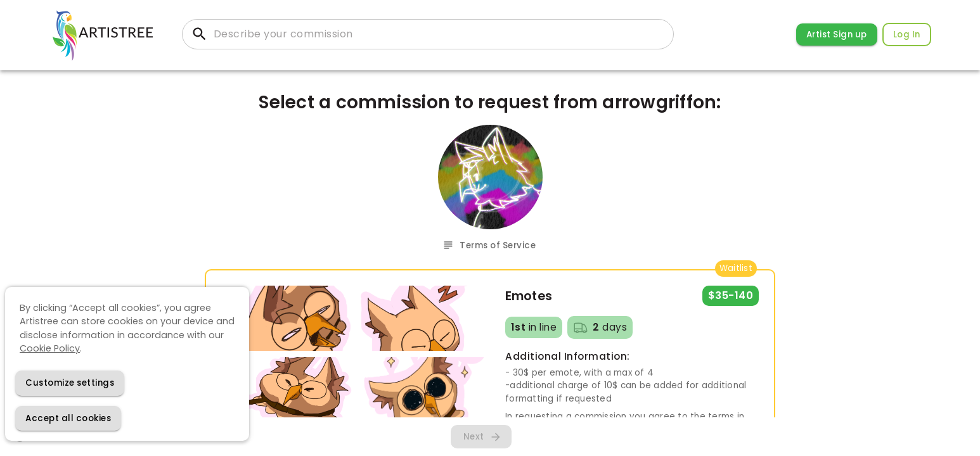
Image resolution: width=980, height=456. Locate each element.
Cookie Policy (50, 348)
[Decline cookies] (70, 383)
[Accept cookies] (68, 418)
